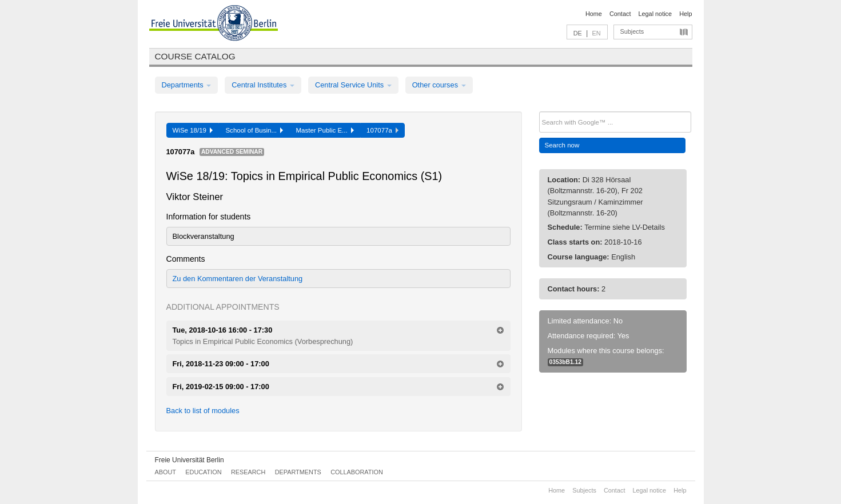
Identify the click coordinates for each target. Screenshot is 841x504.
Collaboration (357, 472)
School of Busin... (254, 130)
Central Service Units (353, 85)
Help (685, 14)
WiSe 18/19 (193, 130)
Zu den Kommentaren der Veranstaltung (238, 279)
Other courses (439, 85)
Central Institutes (263, 85)
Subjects (632, 31)
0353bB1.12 (565, 362)
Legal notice (655, 14)
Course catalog (195, 56)
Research (248, 472)
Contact (620, 14)
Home (594, 14)
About (166, 472)
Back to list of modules (203, 411)
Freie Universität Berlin (190, 460)
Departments (187, 85)
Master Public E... (325, 130)
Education (203, 472)
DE (578, 33)
